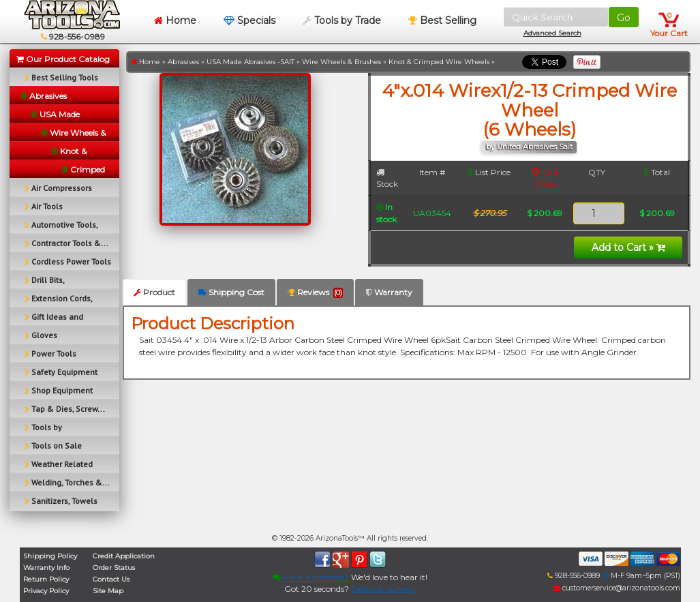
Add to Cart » (628, 247)
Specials (249, 20)
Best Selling (442, 20)
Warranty (389, 292)
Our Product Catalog (63, 59)
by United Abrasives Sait (529, 147)
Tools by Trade (342, 20)
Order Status (114, 568)
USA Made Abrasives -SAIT (250, 62)
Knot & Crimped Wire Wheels (439, 62)
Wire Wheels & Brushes (341, 62)
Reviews (315, 292)
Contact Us (111, 579)
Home (175, 20)
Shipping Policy (50, 556)
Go (624, 18)
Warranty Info (46, 568)
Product (154, 292)
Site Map (108, 591)
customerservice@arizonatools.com (617, 588)
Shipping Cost (231, 292)
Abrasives (183, 62)
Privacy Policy (46, 591)
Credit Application (124, 556)
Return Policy (46, 579)
